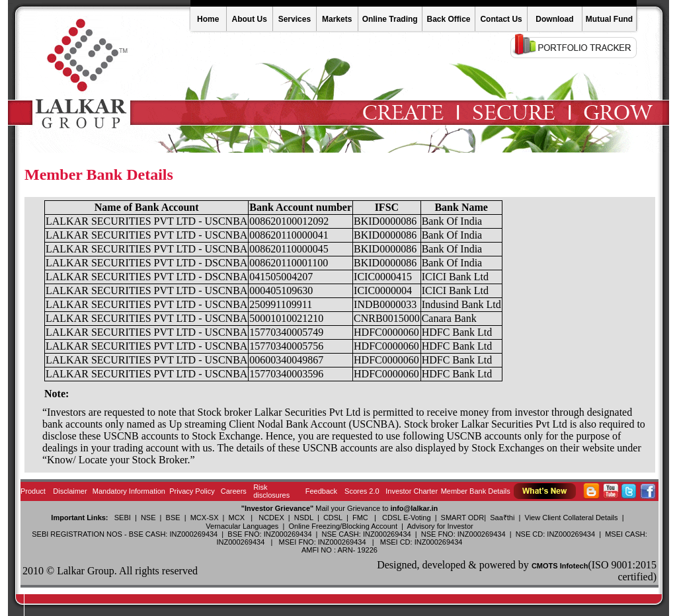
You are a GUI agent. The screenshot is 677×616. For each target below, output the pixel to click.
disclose (60, 436)
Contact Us (501, 19)
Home (208, 19)
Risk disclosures (271, 491)
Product (33, 491)
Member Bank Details (476, 491)
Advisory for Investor (440, 526)
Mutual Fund (609, 19)
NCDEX (271, 518)
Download (554, 19)
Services (295, 19)
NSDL (304, 518)
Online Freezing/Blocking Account (342, 526)
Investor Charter (412, 491)
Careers (234, 491)
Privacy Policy (192, 491)
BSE (173, 518)
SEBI (123, 518)
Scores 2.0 (362, 491)
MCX (237, 518)
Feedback (321, 491)
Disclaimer (70, 491)
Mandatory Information (129, 491)
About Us (250, 19)
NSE (148, 518)
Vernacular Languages (242, 526)
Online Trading (390, 19)
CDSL (333, 518)
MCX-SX (205, 518)
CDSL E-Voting (407, 518)
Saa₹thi (502, 518)
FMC (360, 518)
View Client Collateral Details (572, 518)
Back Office (448, 19)
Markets (337, 19)
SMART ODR (463, 518)
